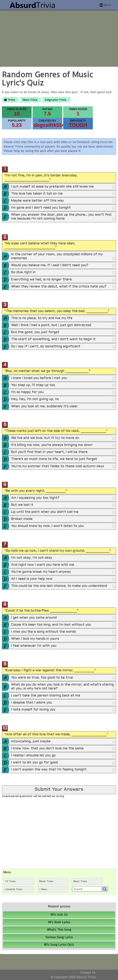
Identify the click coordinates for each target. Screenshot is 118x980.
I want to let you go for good (63, 763)
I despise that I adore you (63, 703)
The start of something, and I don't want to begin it (63, 340)
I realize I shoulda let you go (63, 756)
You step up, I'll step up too (63, 385)
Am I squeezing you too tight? (63, 498)
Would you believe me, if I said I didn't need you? (63, 266)
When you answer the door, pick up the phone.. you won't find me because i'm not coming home (63, 217)
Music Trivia (30, 100)
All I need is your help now (63, 579)
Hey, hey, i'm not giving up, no (63, 399)
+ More (43, 889)
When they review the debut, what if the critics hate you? (63, 287)
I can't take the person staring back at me (63, 696)
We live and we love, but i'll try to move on (63, 438)
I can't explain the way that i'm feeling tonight (63, 770)
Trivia (11, 100)
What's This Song (59, 930)
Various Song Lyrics (59, 937)
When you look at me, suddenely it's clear (63, 407)
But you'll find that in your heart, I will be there (63, 452)
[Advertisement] (59, 37)
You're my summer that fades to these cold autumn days (63, 467)
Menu (107, 5)
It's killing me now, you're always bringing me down (63, 445)
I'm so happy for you (63, 392)
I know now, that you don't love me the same (63, 749)
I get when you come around (63, 618)
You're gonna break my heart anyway (63, 572)
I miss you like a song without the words (63, 632)
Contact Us (88, 973)
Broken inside (63, 519)
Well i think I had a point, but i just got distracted (63, 325)
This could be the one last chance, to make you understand (63, 586)
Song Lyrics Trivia (55, 100)
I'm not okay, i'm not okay (63, 558)
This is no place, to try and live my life (63, 318)
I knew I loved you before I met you (63, 378)
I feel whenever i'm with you (63, 646)
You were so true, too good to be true (63, 678)
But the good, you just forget (63, 333)
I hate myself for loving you (63, 710)
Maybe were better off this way (63, 201)
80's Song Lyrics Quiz (59, 945)
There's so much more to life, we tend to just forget (63, 459)
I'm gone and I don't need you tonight (63, 208)
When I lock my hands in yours (63, 639)
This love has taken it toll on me (63, 194)
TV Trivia (10, 881)
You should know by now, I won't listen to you (63, 526)
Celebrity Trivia (14, 889)
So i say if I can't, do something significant (63, 347)
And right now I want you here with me (63, 565)
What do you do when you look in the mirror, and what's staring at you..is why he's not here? (63, 687)
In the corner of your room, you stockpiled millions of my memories (63, 257)
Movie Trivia (46, 881)
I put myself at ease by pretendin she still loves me (63, 187)
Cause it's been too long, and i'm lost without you (63, 625)
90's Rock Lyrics (59, 922)
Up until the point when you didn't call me (63, 512)
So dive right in (63, 273)
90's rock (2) (59, 915)
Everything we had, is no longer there (63, 280)
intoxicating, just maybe (63, 742)
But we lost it (63, 505)
